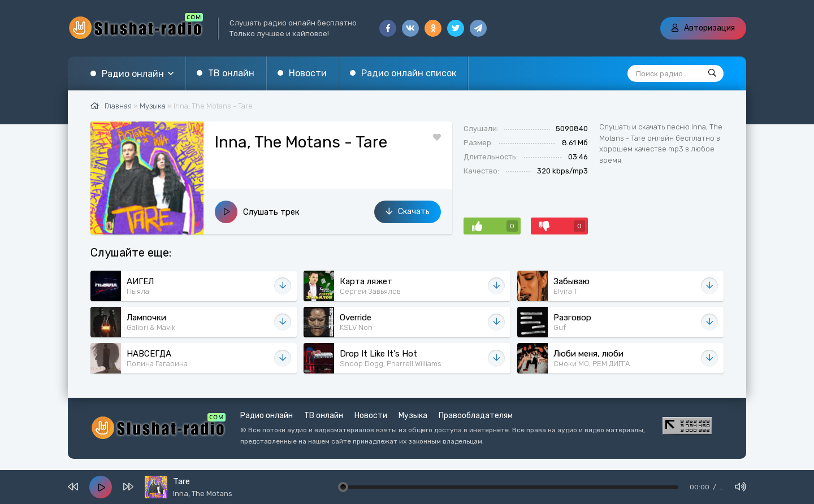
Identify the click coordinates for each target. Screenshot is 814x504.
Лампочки (146, 318)
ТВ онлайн (231, 73)
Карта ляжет (366, 281)
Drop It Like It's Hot (378, 354)
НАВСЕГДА (149, 354)
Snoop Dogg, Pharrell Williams (391, 364)
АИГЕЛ (140, 281)
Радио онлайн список (409, 73)
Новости (308, 73)
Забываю (571, 281)
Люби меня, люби (588, 354)
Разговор (572, 318)
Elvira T (566, 291)
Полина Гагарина (157, 364)
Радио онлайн (133, 74)
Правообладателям (476, 416)
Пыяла (138, 291)
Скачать (408, 212)
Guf (560, 327)
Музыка (413, 416)
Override (356, 318)
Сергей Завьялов (370, 291)
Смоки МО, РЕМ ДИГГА (592, 364)
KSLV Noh (356, 327)
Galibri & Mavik (151, 327)
